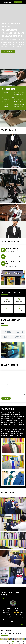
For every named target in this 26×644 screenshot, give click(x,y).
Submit (6, 398)
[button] (8, 52)
